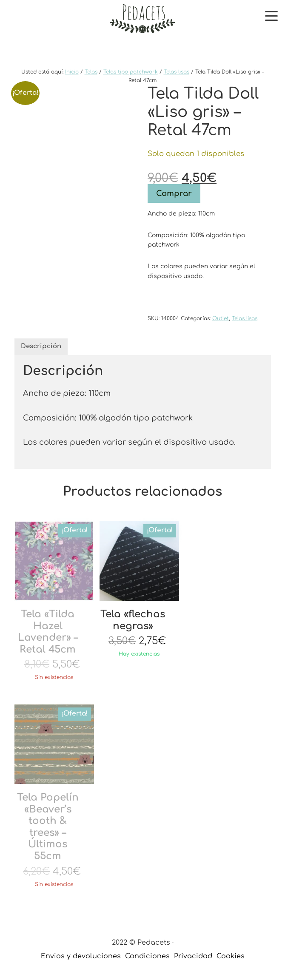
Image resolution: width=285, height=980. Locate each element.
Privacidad (193, 956)
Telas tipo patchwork (131, 72)
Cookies (231, 956)
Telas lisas (177, 72)
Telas (91, 72)
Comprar (174, 193)
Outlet (221, 318)
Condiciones (147, 956)
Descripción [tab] (41, 346)
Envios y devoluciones (81, 956)
